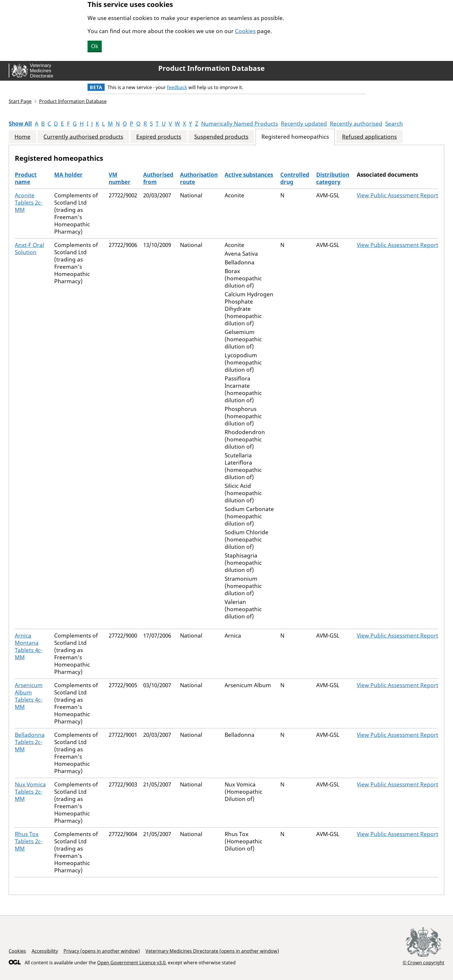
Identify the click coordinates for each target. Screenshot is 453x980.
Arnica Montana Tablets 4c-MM (29, 646)
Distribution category (333, 178)
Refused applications (369, 137)
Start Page (20, 101)
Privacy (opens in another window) (102, 951)
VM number (120, 178)
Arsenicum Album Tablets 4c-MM (29, 696)
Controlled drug (295, 178)
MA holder (68, 175)
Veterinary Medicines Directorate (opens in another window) (212, 951)
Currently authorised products (83, 137)
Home (22, 137)
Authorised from (158, 178)
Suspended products (221, 137)
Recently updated (304, 124)
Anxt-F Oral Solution (29, 249)
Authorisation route (199, 178)
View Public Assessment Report (397, 195)
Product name (26, 178)
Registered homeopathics (295, 137)
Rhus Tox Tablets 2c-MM (29, 841)
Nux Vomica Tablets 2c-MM (30, 792)
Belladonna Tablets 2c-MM (30, 742)
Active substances (249, 175)
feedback (177, 87)
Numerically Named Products (240, 124)
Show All (20, 124)
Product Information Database (211, 68)
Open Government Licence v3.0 (131, 963)
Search (394, 124)
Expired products (159, 137)
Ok (95, 46)
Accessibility (45, 951)
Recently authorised (356, 124)
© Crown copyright (423, 962)
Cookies (245, 31)
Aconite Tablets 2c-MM (29, 203)
